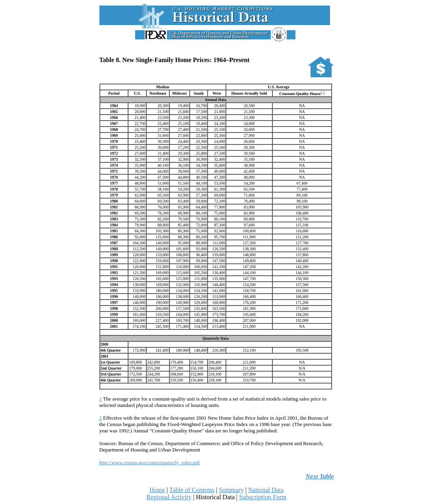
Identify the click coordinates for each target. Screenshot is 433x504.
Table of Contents (192, 490)
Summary (231, 490)
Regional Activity (169, 497)
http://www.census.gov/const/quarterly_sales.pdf (150, 462)
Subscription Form (263, 497)
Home (157, 490)
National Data (266, 490)
